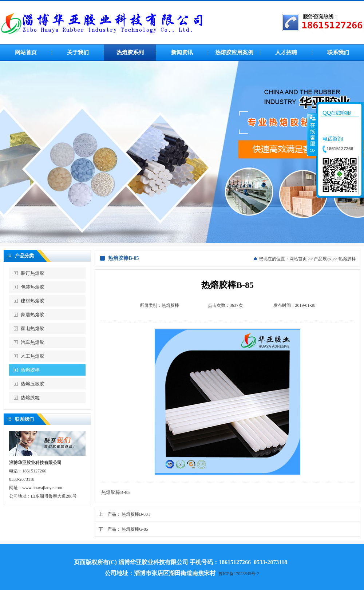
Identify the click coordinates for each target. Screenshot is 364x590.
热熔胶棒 (30, 370)
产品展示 (323, 259)
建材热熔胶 (33, 301)
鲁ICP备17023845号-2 (239, 574)
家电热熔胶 (33, 328)
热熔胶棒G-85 (135, 529)
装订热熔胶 (33, 273)
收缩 (312, 134)
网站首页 (298, 259)
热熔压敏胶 (33, 384)
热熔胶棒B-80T (136, 514)
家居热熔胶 (33, 315)
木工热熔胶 (33, 356)
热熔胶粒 (30, 398)
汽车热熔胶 (33, 342)
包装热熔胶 (33, 287)
